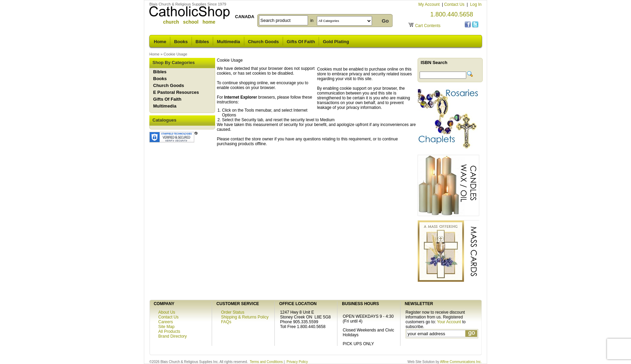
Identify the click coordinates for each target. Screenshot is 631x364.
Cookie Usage (176, 54)
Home (160, 42)
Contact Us (455, 4)
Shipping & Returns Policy (245, 317)
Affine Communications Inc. (461, 362)
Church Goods (263, 42)
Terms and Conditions (266, 362)
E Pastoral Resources (176, 92)
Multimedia (228, 42)
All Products (169, 331)
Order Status (233, 312)
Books (181, 42)
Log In (476, 4)
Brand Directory (172, 336)
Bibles (202, 42)
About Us (167, 312)
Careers (166, 322)
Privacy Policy (297, 362)
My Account (429, 4)
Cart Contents (428, 26)
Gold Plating (336, 42)
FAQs (226, 322)
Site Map (166, 327)
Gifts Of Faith (301, 42)
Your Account (449, 322)
